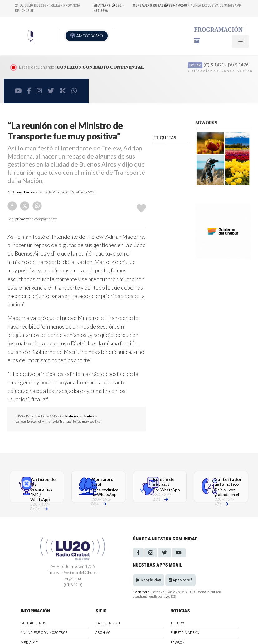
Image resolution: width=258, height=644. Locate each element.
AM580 (90, 36)
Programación (218, 30)
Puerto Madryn (185, 633)
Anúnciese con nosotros (44, 633)
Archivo (103, 633)
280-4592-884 (162, 5)
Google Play (149, 580)
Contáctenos (33, 623)
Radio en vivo (108, 623)
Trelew (29, 192)
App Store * (180, 580)
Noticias (15, 192)
